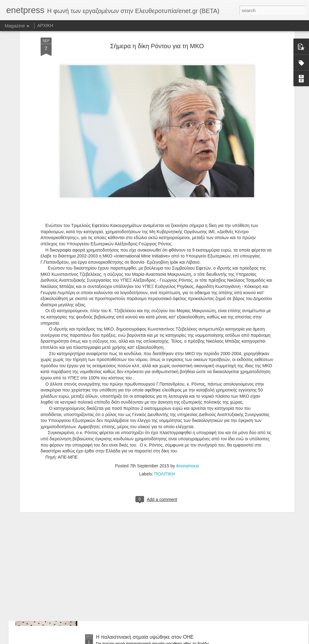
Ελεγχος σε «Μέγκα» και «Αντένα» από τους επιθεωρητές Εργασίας (145, 499)
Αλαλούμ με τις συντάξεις (123, 566)
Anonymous (188, 405)
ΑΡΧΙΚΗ (45, 25)
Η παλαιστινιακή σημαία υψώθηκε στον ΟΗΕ (145, 637)
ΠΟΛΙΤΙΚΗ (165, 413)
